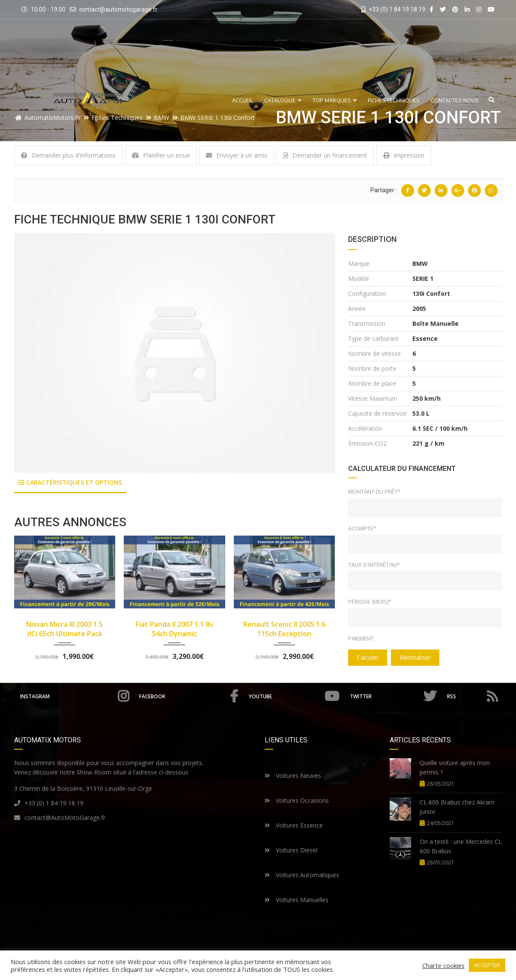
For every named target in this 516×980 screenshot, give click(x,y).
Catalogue (283, 100)
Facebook (189, 696)
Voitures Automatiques (302, 875)
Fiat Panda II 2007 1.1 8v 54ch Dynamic (174, 629)
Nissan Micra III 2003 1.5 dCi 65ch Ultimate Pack (64, 629)
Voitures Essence (294, 825)
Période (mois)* (370, 602)
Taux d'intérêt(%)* (374, 565)
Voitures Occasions (297, 800)
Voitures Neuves (293, 776)
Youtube (294, 696)
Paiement (361, 638)
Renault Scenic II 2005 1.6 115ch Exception (284, 629)
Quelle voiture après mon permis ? (455, 767)
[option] (175, 353)
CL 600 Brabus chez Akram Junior (457, 807)
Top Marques (335, 100)
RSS (472, 696)
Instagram (75, 696)
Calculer (368, 657)
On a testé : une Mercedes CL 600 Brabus (461, 846)
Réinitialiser (415, 657)
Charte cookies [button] (443, 965)
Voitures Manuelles (297, 900)
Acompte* (362, 528)
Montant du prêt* (374, 491)
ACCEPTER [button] (487, 965)
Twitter (393, 696)
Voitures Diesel (291, 850)
